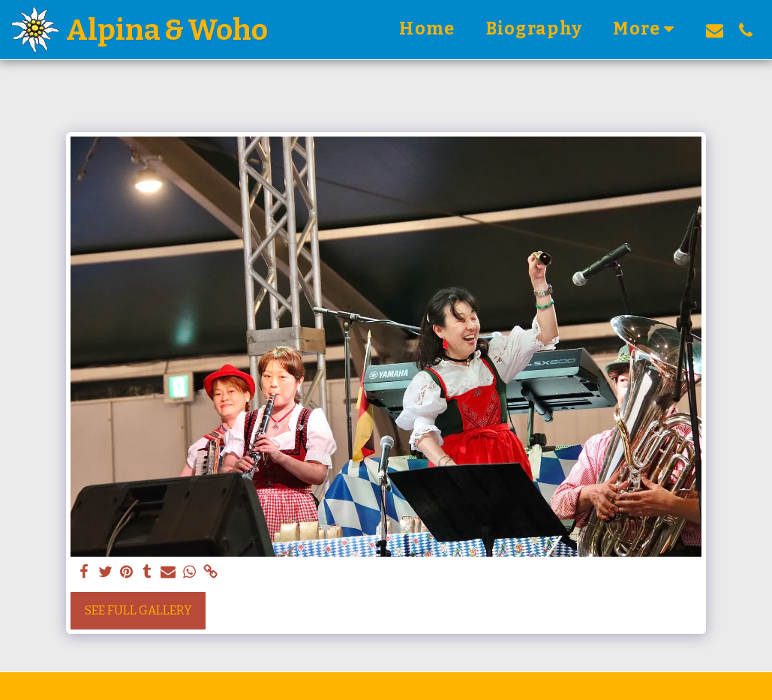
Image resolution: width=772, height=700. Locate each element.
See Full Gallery (138, 610)
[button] (715, 30)
